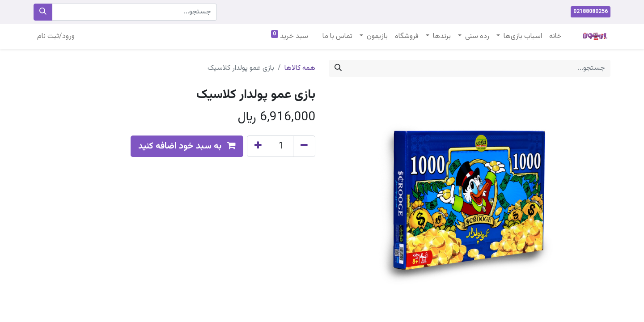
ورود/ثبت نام (56, 36)
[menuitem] (555, 37)
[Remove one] (304, 146)
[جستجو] (43, 12)
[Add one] (258, 146)
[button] (187, 146)
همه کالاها (300, 68)
